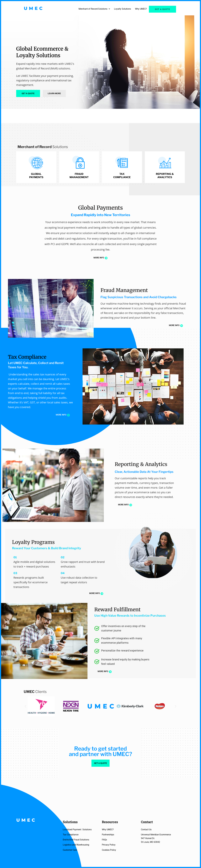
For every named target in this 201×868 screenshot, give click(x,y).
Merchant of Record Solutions (94, 9)
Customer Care (70, 850)
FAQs (104, 840)
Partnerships (108, 835)
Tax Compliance (71, 835)
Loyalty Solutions (123, 9)
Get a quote (162, 9)
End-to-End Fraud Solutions (76, 840)
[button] (94, 9)
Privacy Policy (109, 845)
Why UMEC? (141, 9)
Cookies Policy (109, 850)
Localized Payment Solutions (77, 830)
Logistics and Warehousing (76, 845)
